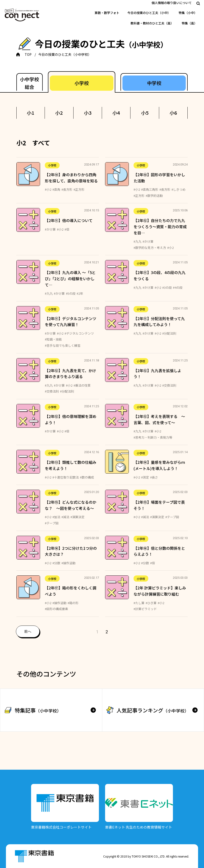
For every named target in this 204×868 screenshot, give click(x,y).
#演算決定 (77, 517)
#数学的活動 (154, 196)
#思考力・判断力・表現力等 (153, 437)
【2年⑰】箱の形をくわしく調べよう (71, 591)
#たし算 (139, 603)
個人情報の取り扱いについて (172, 3)
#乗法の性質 (82, 385)
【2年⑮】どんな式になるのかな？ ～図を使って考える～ (71, 505)
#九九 (137, 241)
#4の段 (178, 287)
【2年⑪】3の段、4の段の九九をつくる (160, 275)
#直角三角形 (150, 189)
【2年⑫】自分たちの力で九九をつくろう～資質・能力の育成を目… (160, 226)
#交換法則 (52, 391)
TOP (28, 54)
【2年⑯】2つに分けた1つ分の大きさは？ (71, 551)
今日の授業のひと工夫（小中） (149, 13)
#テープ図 (52, 523)
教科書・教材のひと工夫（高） (152, 23)
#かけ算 (50, 229)
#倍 (67, 229)
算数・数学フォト (107, 13)
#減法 (65, 517)
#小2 (48, 189)
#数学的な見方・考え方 (150, 248)
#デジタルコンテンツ (79, 333)
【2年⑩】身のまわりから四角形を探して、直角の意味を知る (71, 178)
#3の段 (167, 287)
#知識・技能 (53, 339)
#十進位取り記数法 (66, 477)
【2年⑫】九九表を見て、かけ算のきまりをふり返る (70, 374)
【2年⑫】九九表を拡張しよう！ (157, 374)
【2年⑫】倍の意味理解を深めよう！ (71, 419)
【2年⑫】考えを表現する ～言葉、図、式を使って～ (159, 419)
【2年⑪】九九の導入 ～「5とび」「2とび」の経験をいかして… (70, 278)
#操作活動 (68, 563)
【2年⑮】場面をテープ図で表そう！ (159, 505)
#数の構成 (87, 477)
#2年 (80, 293)
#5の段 (71, 293)
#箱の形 (73, 603)
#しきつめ (178, 189)
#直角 (56, 189)
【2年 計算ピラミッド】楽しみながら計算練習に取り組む (160, 591)
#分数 (56, 563)
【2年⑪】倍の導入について (69, 220)
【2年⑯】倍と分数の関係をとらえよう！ (159, 551)
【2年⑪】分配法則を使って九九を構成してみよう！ (159, 322)
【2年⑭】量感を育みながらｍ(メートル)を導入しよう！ (159, 465)
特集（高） (189, 23)
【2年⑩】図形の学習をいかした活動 (159, 178)
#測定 (145, 477)
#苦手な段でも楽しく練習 (63, 345)
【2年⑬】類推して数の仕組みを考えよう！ (71, 465)
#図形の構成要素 (56, 609)
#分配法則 (169, 333)
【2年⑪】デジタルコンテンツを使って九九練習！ (71, 322)
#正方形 (79, 189)
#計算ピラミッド (145, 609)
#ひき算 (151, 603)
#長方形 (67, 189)
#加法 (56, 517)
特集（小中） (188, 13)
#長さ (154, 477)
